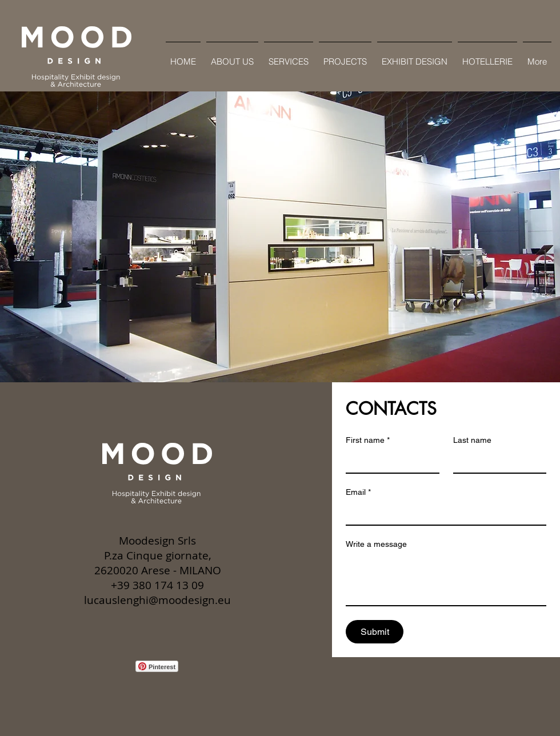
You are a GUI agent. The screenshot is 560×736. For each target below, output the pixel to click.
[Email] (443, 513)
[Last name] (497, 461)
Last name (472, 440)
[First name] (389, 461)
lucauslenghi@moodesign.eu (157, 600)
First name (368, 440)
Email (358, 492)
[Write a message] (446, 579)
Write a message (376, 544)
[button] (280, 237)
